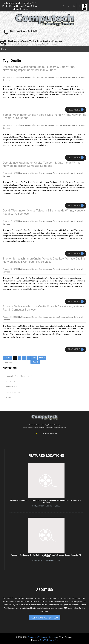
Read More (76, 110)
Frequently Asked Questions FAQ (19, 376)
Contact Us (10, 381)
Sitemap (9, 397)
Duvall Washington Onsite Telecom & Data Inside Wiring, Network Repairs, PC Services (44, 212)
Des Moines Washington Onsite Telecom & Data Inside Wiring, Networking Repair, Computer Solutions (42, 164)
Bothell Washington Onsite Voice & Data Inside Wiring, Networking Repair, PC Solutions (44, 116)
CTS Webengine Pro (49, 640)
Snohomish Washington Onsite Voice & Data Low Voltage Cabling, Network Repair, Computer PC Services (44, 260)
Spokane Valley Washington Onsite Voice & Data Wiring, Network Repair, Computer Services (43, 308)
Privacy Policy (11, 387)
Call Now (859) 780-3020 (45, 618)
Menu (4, 49)
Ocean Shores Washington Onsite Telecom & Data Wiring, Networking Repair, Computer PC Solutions (39, 68)
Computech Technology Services (42, 637)
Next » (42, 358)
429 (34, 358)
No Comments (27, 77)
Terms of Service (13, 392)
